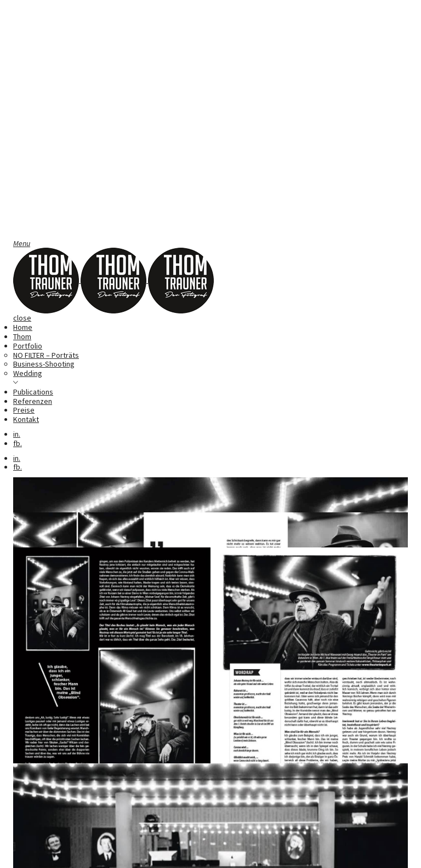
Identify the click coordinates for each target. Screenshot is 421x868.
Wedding (28, 373)
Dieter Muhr (366, 818)
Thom (22, 336)
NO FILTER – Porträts (46, 355)
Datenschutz (202, 853)
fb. (18, 443)
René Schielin (59, 818)
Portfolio (28, 346)
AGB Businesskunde (267, 853)
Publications (33, 392)
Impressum (153, 853)
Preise (24, 410)
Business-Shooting (44, 364)
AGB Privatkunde (336, 853)
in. (17, 434)
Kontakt (26, 419)
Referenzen (33, 401)
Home (23, 327)
